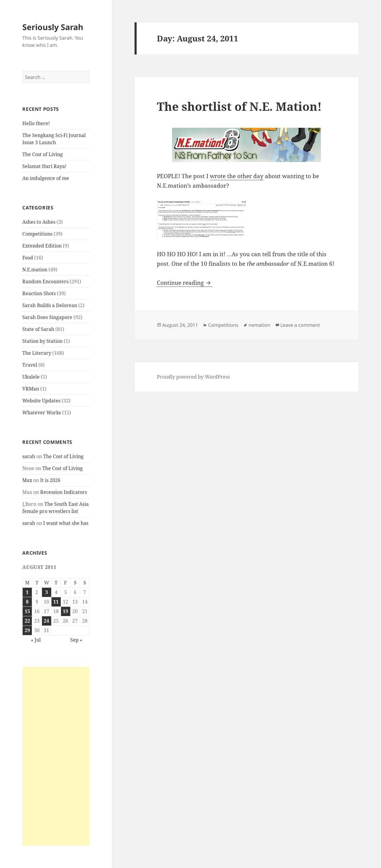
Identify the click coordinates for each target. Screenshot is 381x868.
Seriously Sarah (53, 27)
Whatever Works (42, 413)
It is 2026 (50, 480)
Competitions (37, 234)
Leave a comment (300, 325)
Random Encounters (45, 281)
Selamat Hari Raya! (44, 166)
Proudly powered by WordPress (193, 377)
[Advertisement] (56, 756)
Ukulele (31, 377)
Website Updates (41, 401)
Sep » (76, 640)
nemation (259, 325)
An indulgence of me (46, 178)
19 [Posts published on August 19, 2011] (65, 611)
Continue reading (185, 283)
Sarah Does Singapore (47, 317)
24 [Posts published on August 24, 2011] (46, 621)
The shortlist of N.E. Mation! (239, 106)
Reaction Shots (39, 293)
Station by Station (42, 341)
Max (27, 480)
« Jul (36, 640)
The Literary (37, 353)
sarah (29, 456)
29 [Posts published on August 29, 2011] (27, 630)
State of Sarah (38, 329)
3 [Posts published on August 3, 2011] (47, 592)
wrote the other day (237, 176)
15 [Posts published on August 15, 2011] (27, 611)
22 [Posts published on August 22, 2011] (27, 621)
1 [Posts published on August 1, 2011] (27, 592)
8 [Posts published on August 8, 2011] (27, 602)
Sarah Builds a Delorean (50, 305)
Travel (30, 365)
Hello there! (36, 123)
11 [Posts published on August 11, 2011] (56, 602)
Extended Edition (42, 246)
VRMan (31, 389)
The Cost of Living (43, 154)
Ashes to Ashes (39, 222)
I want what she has (66, 523)
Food (28, 258)
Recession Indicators (64, 492)
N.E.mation (35, 270)
